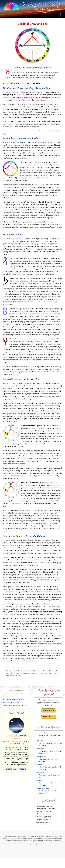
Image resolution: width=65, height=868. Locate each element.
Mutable (16, 153)
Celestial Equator (43, 788)
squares (29, 100)
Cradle (40, 765)
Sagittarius (42, 153)
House (40, 780)
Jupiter (13, 97)
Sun (10, 127)
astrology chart (26, 658)
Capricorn (43, 100)
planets (51, 95)
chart (56, 148)
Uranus (25, 97)
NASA (50, 844)
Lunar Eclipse (31, 124)
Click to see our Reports (16, 769)
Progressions (42, 757)
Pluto (24, 100)
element (59, 563)
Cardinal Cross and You (33, 24)
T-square (22, 92)
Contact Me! (43, 823)
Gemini (31, 153)
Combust (40, 749)
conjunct (19, 97)
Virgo (16, 100)
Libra (8, 100)
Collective (41, 772)
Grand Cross (55, 124)
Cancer (24, 155)
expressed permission (34, 842)
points (43, 148)
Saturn (47, 97)
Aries (31, 97)
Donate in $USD (49, 717)
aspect (48, 92)
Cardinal (8, 92)
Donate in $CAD (49, 710)
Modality (40, 741)
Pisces (38, 97)
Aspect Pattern (42, 733)
